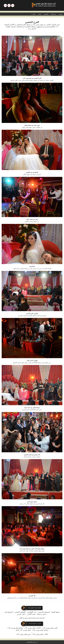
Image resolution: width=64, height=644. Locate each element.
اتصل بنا (33, 14)
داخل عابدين (21, 614)
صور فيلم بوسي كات (23, 634)
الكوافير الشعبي (20, 612)
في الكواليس (32, 612)
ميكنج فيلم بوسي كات (15, 628)
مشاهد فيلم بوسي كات (40, 630)
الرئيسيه (61, 14)
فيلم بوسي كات (38, 634)
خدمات (40, 14)
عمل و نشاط (41, 614)
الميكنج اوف (9, 612)
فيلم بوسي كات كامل (23, 630)
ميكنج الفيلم (55, 612)
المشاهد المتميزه (44, 612)
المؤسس (46, 14)
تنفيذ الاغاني (31, 614)
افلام (46, 634)
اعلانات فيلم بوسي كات (33, 628)
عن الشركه (53, 14)
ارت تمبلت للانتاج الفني (32, 642)
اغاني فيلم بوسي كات (50, 628)
